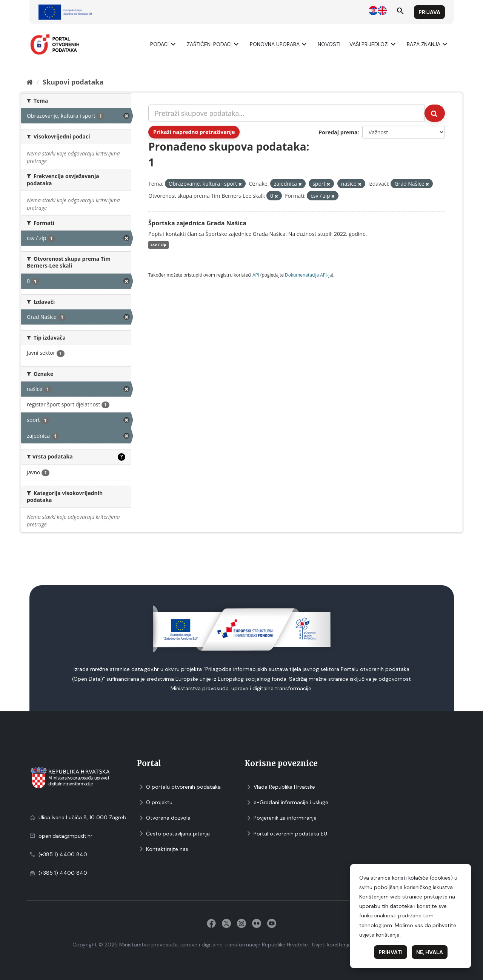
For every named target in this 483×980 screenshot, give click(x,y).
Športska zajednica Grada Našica (197, 223)
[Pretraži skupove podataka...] (286, 113)
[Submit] (435, 113)
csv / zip (158, 245)
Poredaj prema (338, 132)
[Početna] (30, 82)
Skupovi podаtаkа (73, 82)
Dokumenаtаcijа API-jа (308, 275)
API (256, 275)
